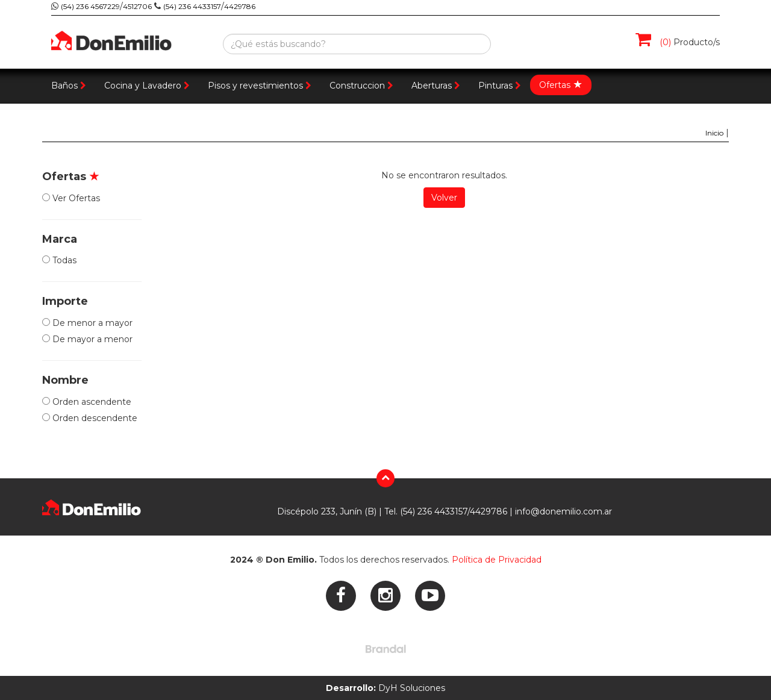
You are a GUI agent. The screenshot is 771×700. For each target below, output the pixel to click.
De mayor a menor (87, 339)
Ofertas (561, 84)
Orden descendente (90, 418)
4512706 (137, 6)
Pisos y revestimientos (260, 86)
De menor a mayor (87, 323)
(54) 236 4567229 (90, 6)
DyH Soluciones (385, 688)
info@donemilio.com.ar (563, 511)
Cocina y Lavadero (147, 86)
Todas (59, 260)
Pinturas (500, 86)
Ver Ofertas (71, 198)
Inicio (714, 133)
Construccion (361, 86)
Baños (69, 86)
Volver (444, 198)
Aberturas (436, 86)
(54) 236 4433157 (192, 6)
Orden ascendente (87, 402)
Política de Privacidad (497, 560)
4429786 (240, 6)
